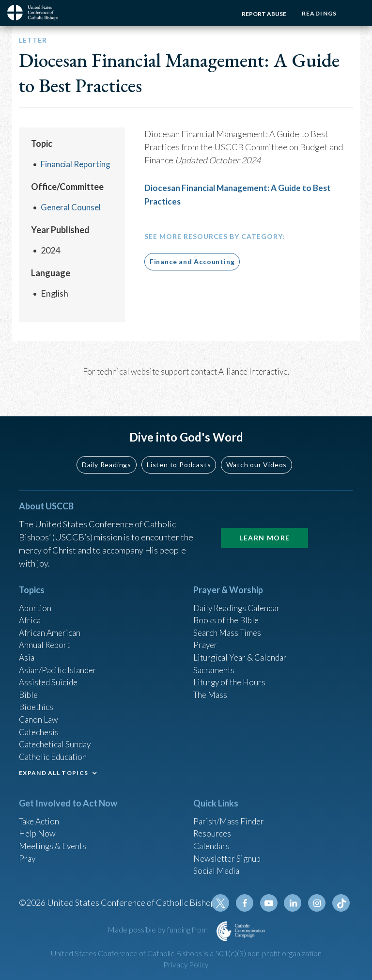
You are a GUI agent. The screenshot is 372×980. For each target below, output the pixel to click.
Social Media (217, 868)
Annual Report (46, 633)
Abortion (36, 594)
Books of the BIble (227, 607)
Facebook (248, 903)
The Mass (211, 685)
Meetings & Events (55, 842)
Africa (30, 607)
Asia (27, 646)
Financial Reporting (78, 164)
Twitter (225, 903)
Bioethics (37, 698)
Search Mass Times (229, 620)
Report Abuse (261, 14)
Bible (29, 685)
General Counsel (72, 207)
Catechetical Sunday (57, 738)
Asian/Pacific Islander (59, 659)
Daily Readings (107, 450)
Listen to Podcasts (179, 450)
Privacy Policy (186, 965)
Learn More (264, 523)
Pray (28, 855)
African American (51, 620)
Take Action (40, 816)
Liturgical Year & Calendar (243, 646)
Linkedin (295, 903)
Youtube (272, 903)
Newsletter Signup (229, 855)
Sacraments (215, 659)
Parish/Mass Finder (230, 816)
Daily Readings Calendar (240, 594)
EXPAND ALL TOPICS (54, 767)
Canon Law (39, 711)
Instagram (318, 903)
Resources (213, 829)
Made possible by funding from (158, 929)
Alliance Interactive (253, 371)
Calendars (213, 842)
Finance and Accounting (192, 261)
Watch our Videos (256, 450)
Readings (318, 13)
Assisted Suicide (50, 672)
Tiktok (341, 903)
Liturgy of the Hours (231, 672)
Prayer (206, 633)
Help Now (38, 829)
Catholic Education (54, 751)
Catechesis (40, 725)
